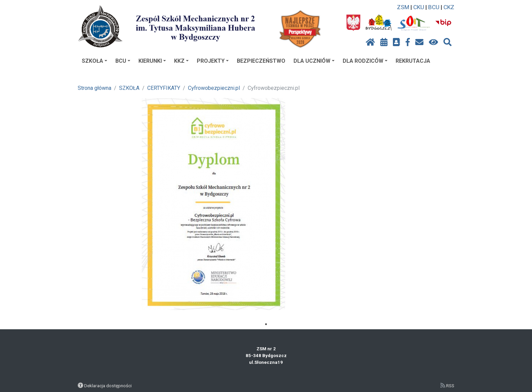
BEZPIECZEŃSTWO (261, 61)
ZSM (403, 7)
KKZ (181, 61)
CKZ (449, 7)
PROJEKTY (213, 61)
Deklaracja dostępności (108, 386)
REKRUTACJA (413, 61)
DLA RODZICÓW (365, 61)
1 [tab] (266, 324)
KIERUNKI (152, 61)
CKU (419, 7)
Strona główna (94, 88)
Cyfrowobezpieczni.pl (214, 88)
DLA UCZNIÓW (314, 61)
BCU (434, 7)
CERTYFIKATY (164, 88)
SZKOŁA (94, 61)
